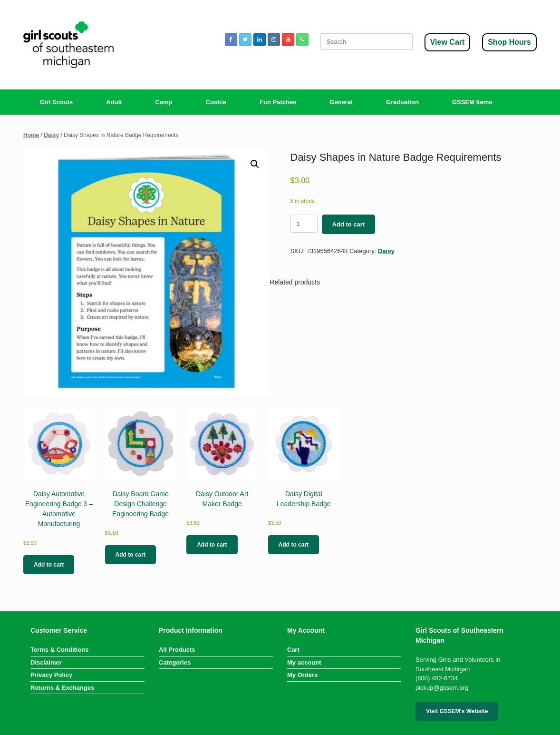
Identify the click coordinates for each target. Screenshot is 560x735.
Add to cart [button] (49, 565)
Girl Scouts (56, 102)
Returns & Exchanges (62, 688)
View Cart (448, 42)
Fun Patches (278, 102)
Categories (175, 662)
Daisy (51, 135)
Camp (164, 102)
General (341, 102)
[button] (255, 164)
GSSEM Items (472, 102)
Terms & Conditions (60, 650)
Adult (114, 102)
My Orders (302, 675)
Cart (293, 650)
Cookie (216, 102)
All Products (177, 650)
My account (304, 662)
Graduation (402, 102)
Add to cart (349, 224)
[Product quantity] (304, 224)
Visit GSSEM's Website (457, 711)
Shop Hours (509, 42)
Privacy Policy (51, 675)
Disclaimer (46, 662)
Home (31, 135)
